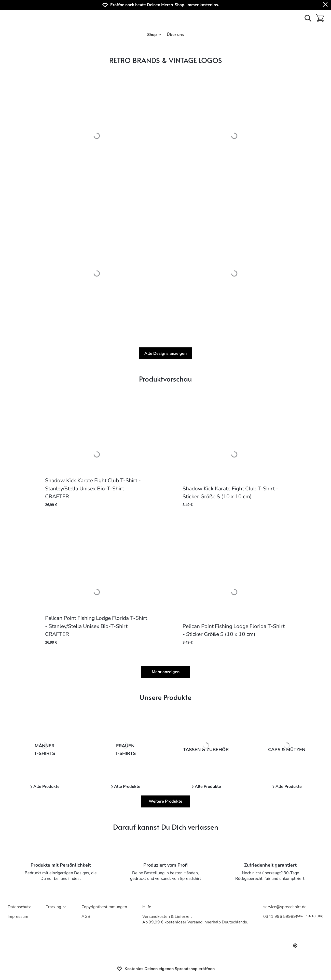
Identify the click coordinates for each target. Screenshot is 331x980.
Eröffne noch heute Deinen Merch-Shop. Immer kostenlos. (165, 5)
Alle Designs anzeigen (165, 354)
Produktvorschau (165, 379)
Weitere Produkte (165, 801)
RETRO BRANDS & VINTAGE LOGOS (166, 60)
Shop (154, 35)
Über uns (175, 35)
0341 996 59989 (293, 917)
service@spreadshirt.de (285, 907)
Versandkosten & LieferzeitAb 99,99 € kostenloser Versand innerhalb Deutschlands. (195, 919)
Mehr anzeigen (166, 672)
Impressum (18, 917)
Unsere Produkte (165, 697)
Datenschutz (19, 907)
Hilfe (147, 907)
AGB (86, 917)
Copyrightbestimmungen (104, 907)
